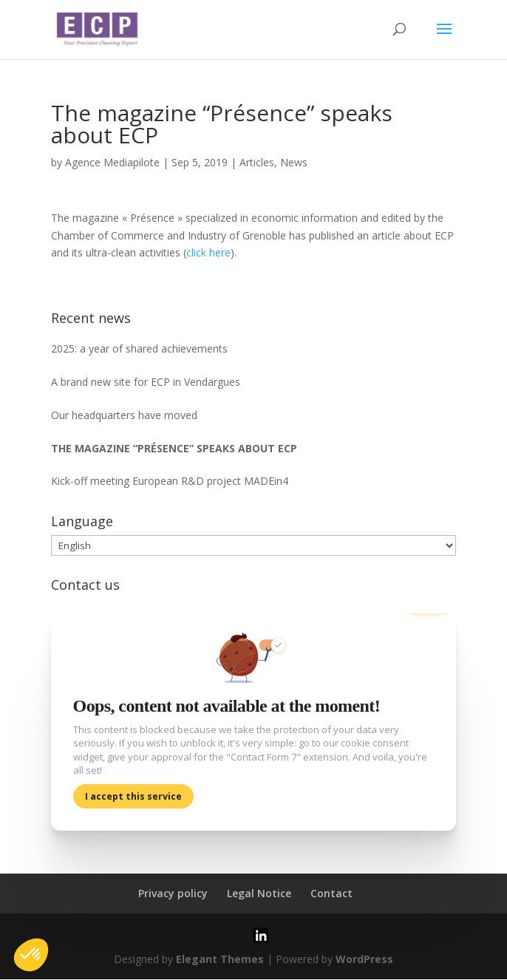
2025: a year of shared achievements (139, 348)
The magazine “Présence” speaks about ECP (174, 448)
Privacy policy (173, 894)
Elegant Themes (220, 960)
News (294, 162)
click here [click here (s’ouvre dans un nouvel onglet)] (208, 252)
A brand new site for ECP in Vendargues (146, 382)
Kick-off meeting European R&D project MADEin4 (170, 481)
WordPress (364, 960)
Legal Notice (259, 894)
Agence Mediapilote (112, 162)
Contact (331, 894)
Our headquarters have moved (124, 415)
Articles (257, 162)
